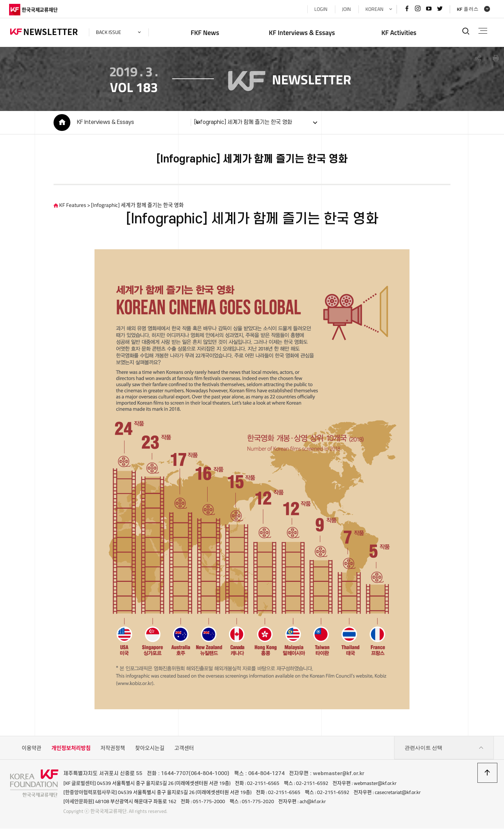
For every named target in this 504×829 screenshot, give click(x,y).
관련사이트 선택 (444, 749)
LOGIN (319, 9)
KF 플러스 (467, 9)
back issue (110, 32)
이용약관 (31, 749)
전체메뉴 (482, 31)
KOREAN (373, 9)
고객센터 (184, 749)
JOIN (345, 9)
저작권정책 (113, 749)
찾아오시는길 (150, 749)
